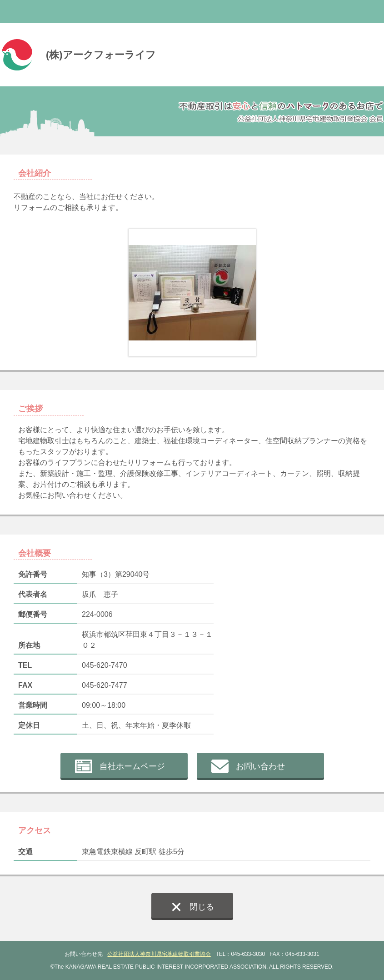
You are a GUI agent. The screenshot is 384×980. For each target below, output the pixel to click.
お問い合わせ (260, 766)
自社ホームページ (132, 766)
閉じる (202, 907)
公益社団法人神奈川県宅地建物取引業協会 (159, 954)
